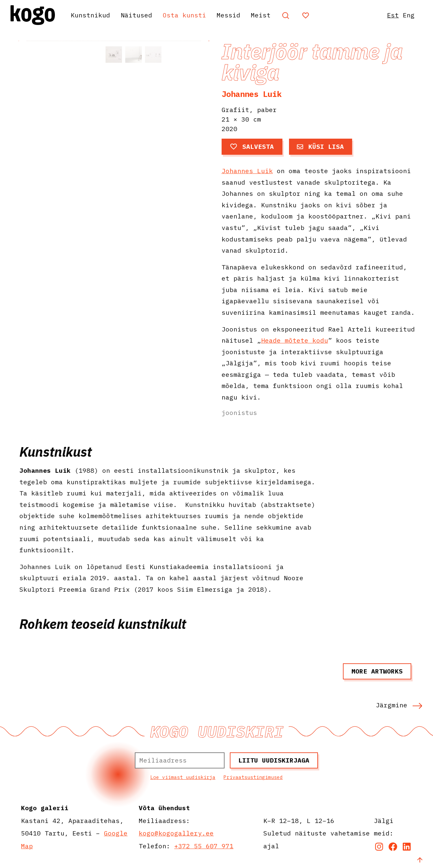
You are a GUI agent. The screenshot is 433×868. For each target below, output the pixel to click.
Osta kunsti (184, 15)
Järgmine (399, 705)
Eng (409, 15)
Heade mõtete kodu (295, 340)
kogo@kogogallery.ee (176, 833)
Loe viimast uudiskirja (183, 777)
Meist (261, 15)
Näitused (136, 15)
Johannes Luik (252, 94)
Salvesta (252, 146)
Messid (229, 15)
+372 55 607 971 (204, 846)
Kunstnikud (90, 15)
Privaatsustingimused (253, 777)
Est (393, 15)
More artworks (377, 671)
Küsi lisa (320, 146)
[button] (208, 105)
